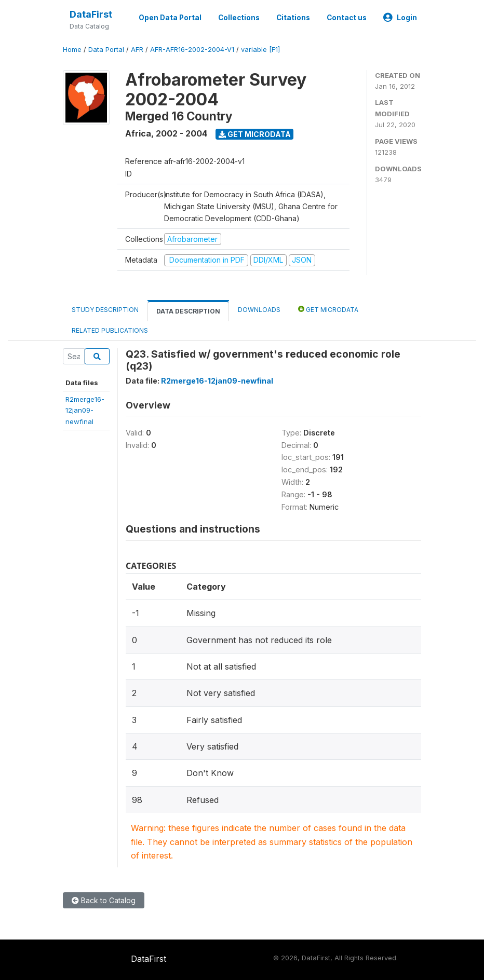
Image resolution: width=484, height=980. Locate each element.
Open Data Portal (170, 18)
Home (72, 50)
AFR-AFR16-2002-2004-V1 (192, 50)
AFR (137, 50)
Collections (239, 18)
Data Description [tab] (188, 311)
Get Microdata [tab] (328, 309)
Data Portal (106, 50)
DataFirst (91, 14)
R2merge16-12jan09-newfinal (85, 410)
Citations (293, 18)
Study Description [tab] (105, 310)
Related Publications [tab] (110, 330)
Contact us (347, 18)
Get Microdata (255, 134)
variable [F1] (260, 50)
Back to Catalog (104, 900)
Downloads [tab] (259, 310)
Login (400, 18)
